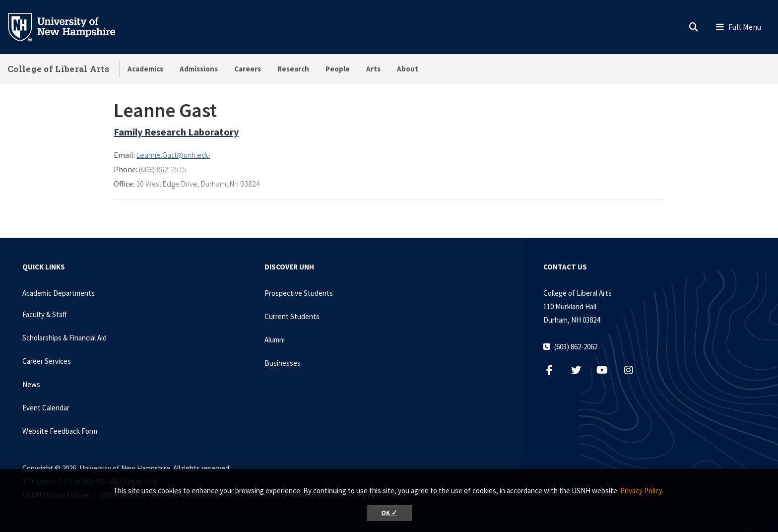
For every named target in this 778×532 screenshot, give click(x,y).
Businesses (283, 363)
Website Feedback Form (60, 431)
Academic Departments (59, 293)
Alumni (275, 340)
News (31, 384)
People (338, 69)
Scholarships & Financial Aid (65, 338)
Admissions (199, 69)
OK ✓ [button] (389, 513)
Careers (248, 69)
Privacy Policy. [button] (642, 491)
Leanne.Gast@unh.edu (173, 155)
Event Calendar (46, 408)
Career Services (47, 361)
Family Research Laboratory (176, 132)
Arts (373, 69)
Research (293, 69)
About (408, 69)
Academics (145, 69)
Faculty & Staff (45, 314)
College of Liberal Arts (58, 69)
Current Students (292, 316)
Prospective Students (299, 293)
